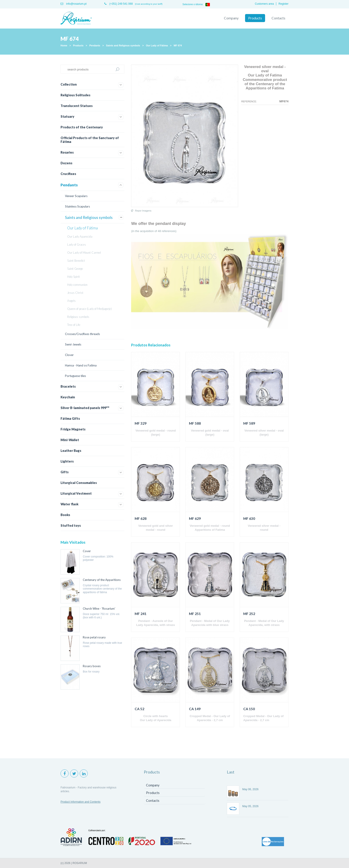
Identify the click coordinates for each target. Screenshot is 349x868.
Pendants (95, 45)
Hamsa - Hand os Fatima (81, 365)
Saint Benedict (76, 261)
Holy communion (77, 285)
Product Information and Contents (80, 802)
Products (255, 18)
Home (64, 45)
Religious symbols (78, 317)
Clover (69, 355)
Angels (71, 301)
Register (283, 4)
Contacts (278, 18)
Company (231, 18)
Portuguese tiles (75, 376)
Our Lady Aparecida (80, 237)
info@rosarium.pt (74, 4)
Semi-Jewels (73, 344)
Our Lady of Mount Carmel (84, 253)
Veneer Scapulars (76, 196)
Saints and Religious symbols (123, 45)
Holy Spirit (74, 277)
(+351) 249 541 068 (119, 4)
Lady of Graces (77, 245)
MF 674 (178, 45)
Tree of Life (74, 325)
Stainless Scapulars (77, 206)
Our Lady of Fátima (157, 45)
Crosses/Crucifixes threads (82, 334)
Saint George (75, 269)
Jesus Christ (75, 293)
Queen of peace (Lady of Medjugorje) (89, 309)
